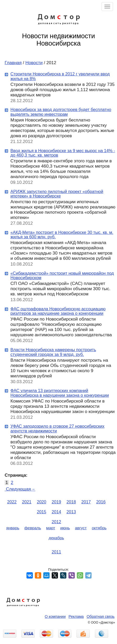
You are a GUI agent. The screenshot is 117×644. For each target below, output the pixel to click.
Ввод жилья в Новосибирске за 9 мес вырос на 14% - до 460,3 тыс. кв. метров (63, 153)
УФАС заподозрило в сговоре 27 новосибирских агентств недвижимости (57, 428)
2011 (56, 552)
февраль (33, 528)
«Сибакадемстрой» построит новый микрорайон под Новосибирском (62, 276)
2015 (41, 512)
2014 (56, 512)
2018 (71, 502)
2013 (71, 512)
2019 (56, 502)
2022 (12, 502)
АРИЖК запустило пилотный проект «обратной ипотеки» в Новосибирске (57, 194)
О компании (55, 617)
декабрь (56, 538)
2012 (56, 522)
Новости (34, 63)
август (81, 528)
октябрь (99, 528)
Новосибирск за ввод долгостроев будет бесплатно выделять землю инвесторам (61, 112)
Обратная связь (100, 617)
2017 (86, 502)
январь (13, 528)
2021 (27, 502)
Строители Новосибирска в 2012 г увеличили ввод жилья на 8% (60, 76)
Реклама (76, 617)
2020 (41, 502)
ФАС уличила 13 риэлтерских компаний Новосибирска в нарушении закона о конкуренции (60, 393)
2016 (101, 502)
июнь (65, 528)
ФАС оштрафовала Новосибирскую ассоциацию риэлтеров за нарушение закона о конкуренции (58, 311)
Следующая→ (20, 489)
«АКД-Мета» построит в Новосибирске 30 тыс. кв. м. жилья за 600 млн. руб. (62, 235)
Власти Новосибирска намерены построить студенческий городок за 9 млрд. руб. (53, 352)
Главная (13, 63)
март (51, 528)
